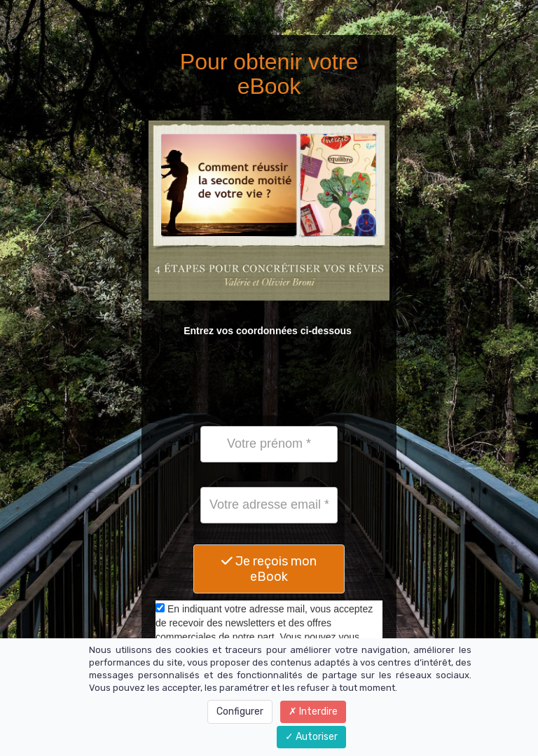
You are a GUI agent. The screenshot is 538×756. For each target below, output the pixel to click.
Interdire (313, 712)
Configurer (240, 712)
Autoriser (311, 737)
